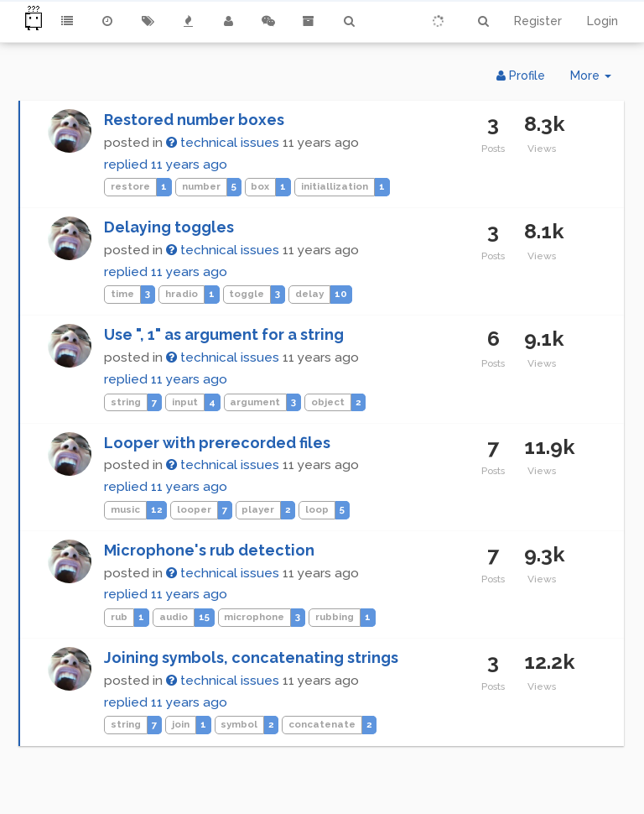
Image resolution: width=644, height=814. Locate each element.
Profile (521, 76)
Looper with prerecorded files (217, 443)
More (597, 79)
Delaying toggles (169, 227)
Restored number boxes (194, 120)
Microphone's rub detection (209, 550)
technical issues (223, 143)
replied (166, 164)
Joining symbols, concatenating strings (251, 657)
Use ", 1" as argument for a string (224, 334)
